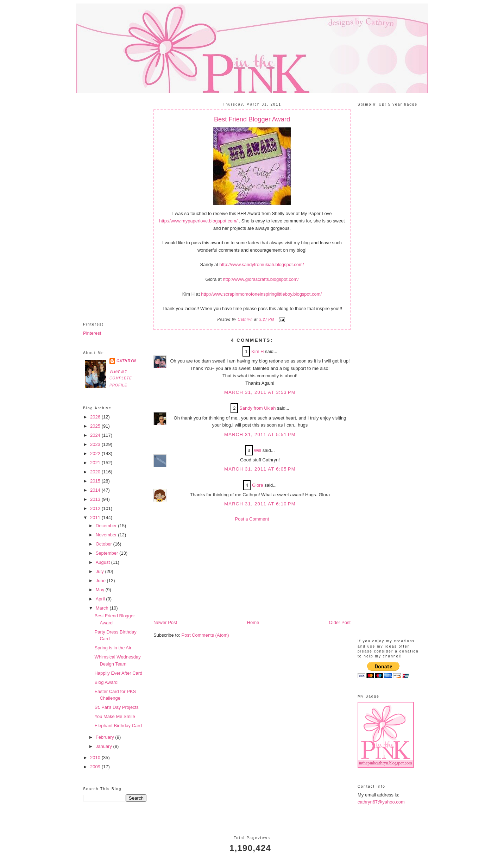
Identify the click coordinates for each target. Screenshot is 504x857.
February (106, 737)
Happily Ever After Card (118, 673)
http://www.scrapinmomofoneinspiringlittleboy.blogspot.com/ (261, 294)
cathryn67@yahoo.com (381, 802)
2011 (96, 518)
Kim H (257, 351)
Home (253, 622)
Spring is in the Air (113, 648)
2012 (96, 508)
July (100, 571)
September (108, 553)
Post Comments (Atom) (205, 635)
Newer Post (165, 622)
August (103, 562)
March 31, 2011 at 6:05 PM (260, 469)
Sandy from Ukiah (257, 408)
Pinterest (92, 333)
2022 (96, 453)
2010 (96, 758)
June (101, 581)
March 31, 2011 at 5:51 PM (260, 434)
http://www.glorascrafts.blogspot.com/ (261, 279)
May (101, 590)
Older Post (340, 622)
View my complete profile (121, 378)
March (103, 608)
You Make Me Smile (115, 716)
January (105, 746)
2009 (96, 767)
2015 (96, 481)
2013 (96, 499)
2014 (96, 490)
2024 (96, 435)
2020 (96, 472)
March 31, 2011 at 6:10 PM (260, 504)
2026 (96, 417)
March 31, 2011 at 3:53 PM (260, 392)
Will (257, 450)
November (107, 535)
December (107, 526)
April (101, 599)
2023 (96, 444)
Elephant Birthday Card (118, 726)
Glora (258, 485)
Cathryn (126, 361)
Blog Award (106, 682)
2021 (96, 463)
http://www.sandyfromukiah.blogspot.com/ (262, 264)
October (105, 544)
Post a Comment (252, 519)
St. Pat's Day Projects (116, 707)
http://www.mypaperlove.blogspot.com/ (198, 221)
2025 (96, 426)
